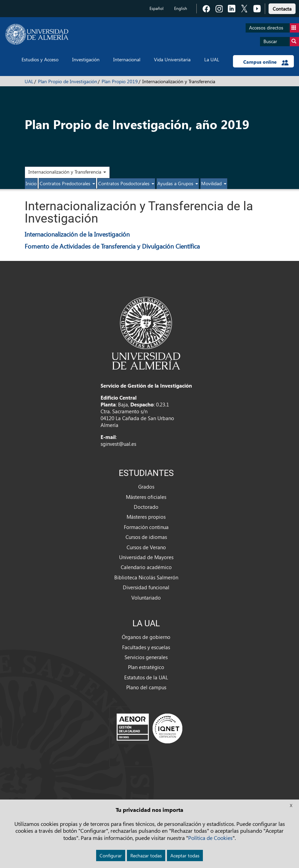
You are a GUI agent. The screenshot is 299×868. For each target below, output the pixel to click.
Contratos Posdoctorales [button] (126, 183)
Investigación (86, 59)
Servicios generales (146, 657)
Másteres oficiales (146, 497)
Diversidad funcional (146, 587)
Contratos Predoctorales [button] (67, 183)
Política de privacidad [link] (149, 816)
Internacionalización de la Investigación (77, 234)
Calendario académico (146, 567)
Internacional (127, 59)
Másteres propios (146, 517)
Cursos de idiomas (146, 537)
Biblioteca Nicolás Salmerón (146, 577)
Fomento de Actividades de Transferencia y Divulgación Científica (112, 246)
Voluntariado (146, 597)
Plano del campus (146, 687)
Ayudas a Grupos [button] (178, 183)
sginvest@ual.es (118, 444)
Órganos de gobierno (146, 637)
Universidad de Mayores (146, 557)
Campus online (266, 62)
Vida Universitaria (172, 59)
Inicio (31, 183)
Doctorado (146, 507)
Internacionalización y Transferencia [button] (67, 172)
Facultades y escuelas (146, 647)
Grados (146, 487)
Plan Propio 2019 (120, 81)
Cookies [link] (150, 840)
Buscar (281, 42)
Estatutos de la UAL (146, 677)
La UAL (212, 59)
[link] (282, 8)
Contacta (282, 9)
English (181, 8)
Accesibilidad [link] (150, 852)
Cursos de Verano (146, 547)
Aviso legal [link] (149, 828)
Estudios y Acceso (40, 59)
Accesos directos (274, 28)
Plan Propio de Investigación (68, 81)
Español (157, 8)
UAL (29, 81)
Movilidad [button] (214, 183)
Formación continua (146, 527)
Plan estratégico (146, 667)
